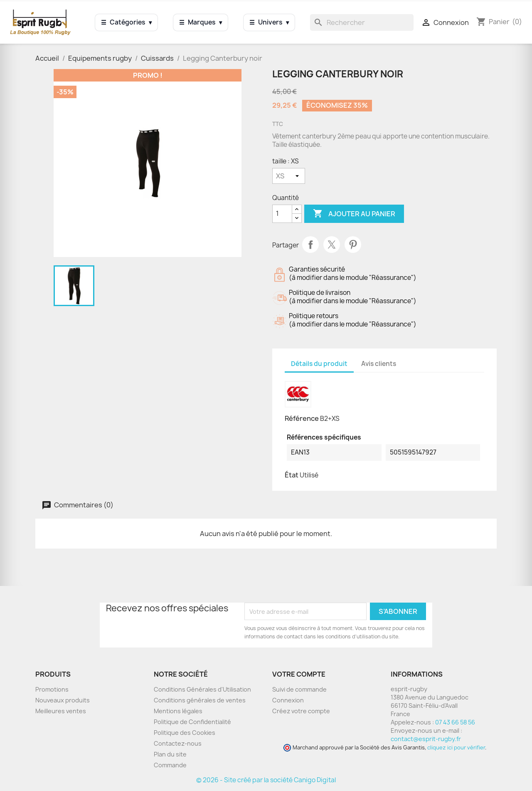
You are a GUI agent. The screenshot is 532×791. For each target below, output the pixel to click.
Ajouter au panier (354, 214)
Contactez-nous (178, 743)
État (292, 475)
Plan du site (170, 754)
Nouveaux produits (63, 700)
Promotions (52, 689)
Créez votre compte (301, 711)
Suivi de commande (299, 689)
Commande (170, 765)
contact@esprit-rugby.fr (426, 739)
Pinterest (353, 245)
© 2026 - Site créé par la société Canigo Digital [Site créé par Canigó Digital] (266, 780)
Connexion (288, 700)
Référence (302, 418)
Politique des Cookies (185, 733)
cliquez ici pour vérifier (456, 748)
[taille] (289, 176)
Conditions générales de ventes (200, 700)
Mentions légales (178, 711)
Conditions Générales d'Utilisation (202, 689)
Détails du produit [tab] (319, 364)
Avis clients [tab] (379, 364)
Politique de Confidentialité (192, 722)
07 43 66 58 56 (455, 722)
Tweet (332, 245)
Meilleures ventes (61, 711)
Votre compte (299, 674)
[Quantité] (282, 214)
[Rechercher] (362, 22)
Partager (310, 245)
